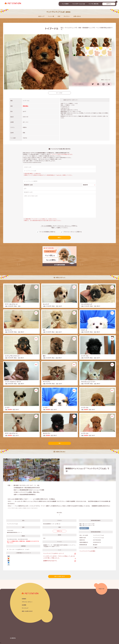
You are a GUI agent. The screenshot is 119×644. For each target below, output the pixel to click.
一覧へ (59, 443)
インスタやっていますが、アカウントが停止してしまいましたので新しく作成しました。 (59, 557)
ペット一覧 (51, 16)
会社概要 (24, 605)
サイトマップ (25, 608)
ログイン (109, 4)
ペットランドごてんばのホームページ (54, 553)
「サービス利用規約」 (47, 226)
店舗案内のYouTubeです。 (50, 561)
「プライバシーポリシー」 (64, 226)
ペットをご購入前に (94, 4)
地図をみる (59, 531)
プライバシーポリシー (28, 602)
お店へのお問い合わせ (59, 576)
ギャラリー (67, 16)
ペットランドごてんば (59, 12)
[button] (1, 643)
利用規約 (24, 599)
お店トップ (41, 16)
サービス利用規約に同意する (47, 232)
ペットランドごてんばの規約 (87, 551)
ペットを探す (65, 4)
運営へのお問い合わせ (28, 611)
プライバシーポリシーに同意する (73, 232)
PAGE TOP (102, 589)
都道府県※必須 (28, 185)
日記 (59, 16)
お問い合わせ (77, 16)
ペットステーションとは (79, 4)
